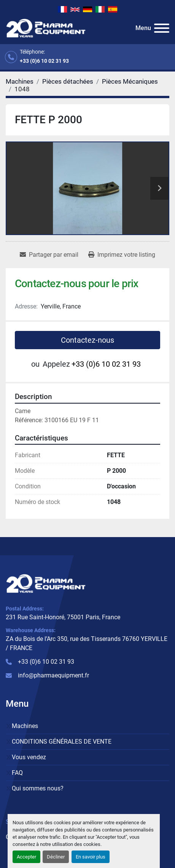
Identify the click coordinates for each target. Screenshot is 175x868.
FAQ (17, 773)
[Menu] (162, 28)
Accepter (26, 857)
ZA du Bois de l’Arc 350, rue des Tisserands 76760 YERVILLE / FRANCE (87, 643)
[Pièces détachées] (68, 81)
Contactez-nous (87, 340)
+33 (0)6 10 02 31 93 (44, 61)
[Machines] (20, 81)
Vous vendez (29, 757)
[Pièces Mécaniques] (130, 81)
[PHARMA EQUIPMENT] (46, 583)
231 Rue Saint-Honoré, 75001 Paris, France (63, 617)
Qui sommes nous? (38, 788)
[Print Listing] (122, 255)
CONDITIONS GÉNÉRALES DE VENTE (62, 742)
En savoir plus (91, 857)
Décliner (56, 857)
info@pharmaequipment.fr (53, 675)
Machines (25, 726)
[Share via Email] (49, 255)
